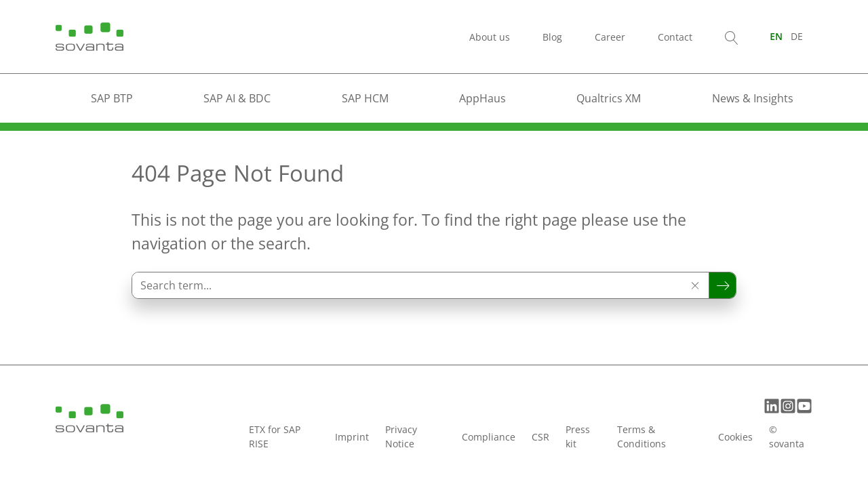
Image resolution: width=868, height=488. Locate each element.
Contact (675, 37)
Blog (552, 37)
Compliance (489, 437)
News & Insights (753, 98)
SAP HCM (365, 98)
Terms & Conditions (642, 436)
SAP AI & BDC (237, 98)
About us (490, 37)
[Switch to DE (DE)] (797, 36)
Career (610, 37)
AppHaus (482, 98)
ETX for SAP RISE (275, 436)
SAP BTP (112, 98)
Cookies (735, 437)
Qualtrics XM (609, 98)
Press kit (578, 436)
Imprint (352, 437)
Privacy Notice (401, 436)
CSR (540, 437)
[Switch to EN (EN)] (776, 36)
